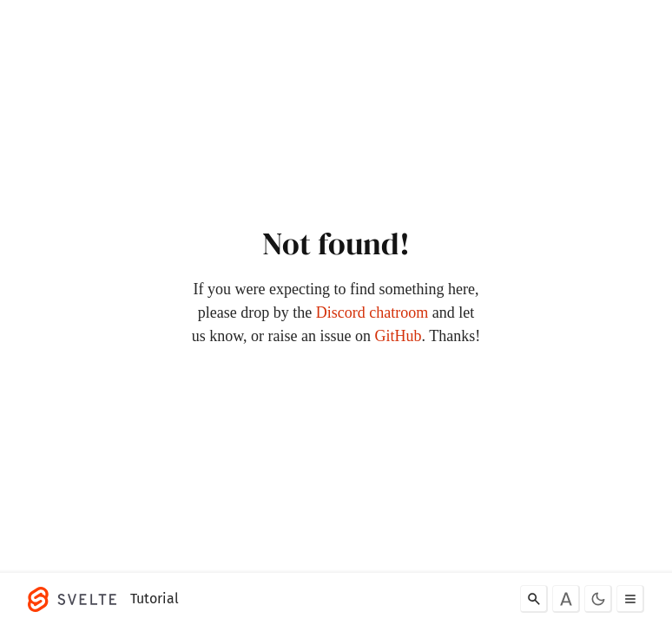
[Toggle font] (566, 599)
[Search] (534, 599)
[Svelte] (76, 599)
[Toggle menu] (630, 599)
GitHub (399, 336)
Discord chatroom (372, 312)
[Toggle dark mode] (598, 599)
